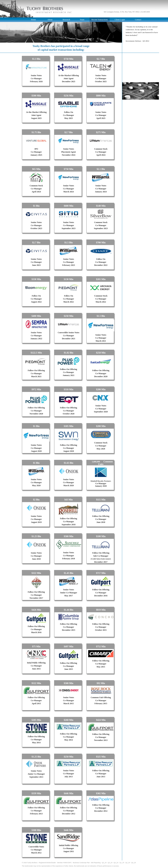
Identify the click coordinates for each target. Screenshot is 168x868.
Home (33, 20)
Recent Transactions (100, 20)
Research (66, 20)
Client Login (120, 20)
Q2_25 (128, 863)
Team (82, 20)
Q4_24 (116, 863)
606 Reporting (96, 863)
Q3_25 (134, 863)
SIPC (70, 863)
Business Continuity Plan (81, 863)
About (50, 20)
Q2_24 (104, 863)
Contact (138, 20)
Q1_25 (122, 863)
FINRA (65, 863)
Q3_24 (110, 863)
